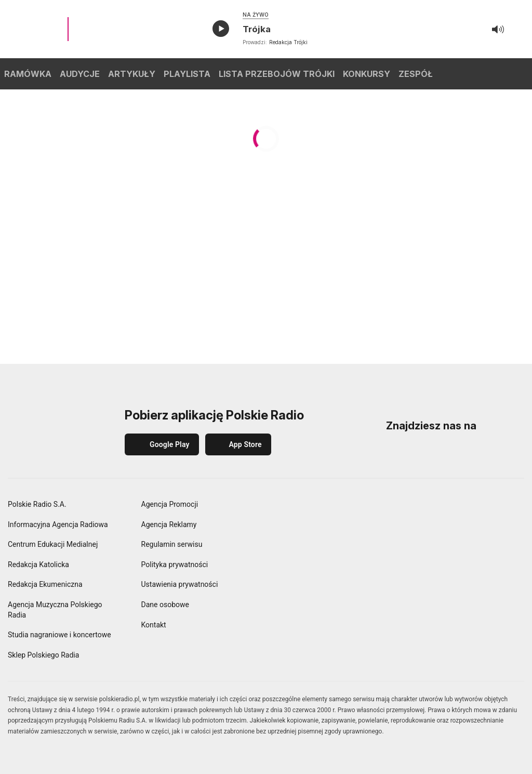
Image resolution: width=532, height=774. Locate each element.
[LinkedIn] (455, 451)
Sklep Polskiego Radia (43, 655)
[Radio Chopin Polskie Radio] (499, 536)
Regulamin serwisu (172, 544)
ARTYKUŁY (132, 74)
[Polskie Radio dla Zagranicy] (369, 564)
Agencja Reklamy (169, 524)
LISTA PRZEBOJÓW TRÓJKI (277, 74)
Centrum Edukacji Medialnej (53, 544)
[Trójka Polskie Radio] (499, 508)
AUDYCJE (80, 74)
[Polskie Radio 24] (369, 536)
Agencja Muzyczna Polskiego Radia (55, 610)
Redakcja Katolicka (38, 565)
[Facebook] (395, 451)
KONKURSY (367, 74)
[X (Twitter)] (515, 451)
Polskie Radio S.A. (37, 504)
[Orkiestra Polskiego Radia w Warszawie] (303, 592)
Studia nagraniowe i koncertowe (59, 635)
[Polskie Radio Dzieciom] (434, 536)
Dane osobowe (165, 605)
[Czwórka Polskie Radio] (303, 536)
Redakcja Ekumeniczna (45, 584)
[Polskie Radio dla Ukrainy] (303, 564)
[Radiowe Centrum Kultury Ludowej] (499, 564)
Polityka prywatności (175, 565)
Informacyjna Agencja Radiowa (58, 524)
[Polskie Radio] (303, 508)
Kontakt (154, 625)
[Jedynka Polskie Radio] (369, 508)
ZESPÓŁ (416, 74)
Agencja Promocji (170, 504)
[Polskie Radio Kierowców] (434, 564)
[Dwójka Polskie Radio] (434, 508)
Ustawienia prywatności (180, 584)
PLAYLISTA (187, 74)
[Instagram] (425, 451)
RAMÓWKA (28, 74)
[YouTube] (485, 451)
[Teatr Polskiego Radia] (434, 592)
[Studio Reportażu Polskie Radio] (369, 592)
